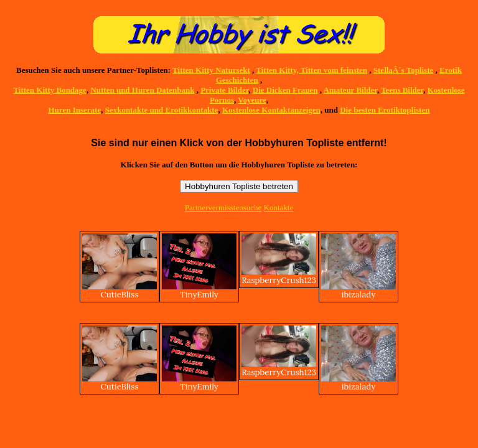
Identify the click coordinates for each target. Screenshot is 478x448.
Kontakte (279, 208)
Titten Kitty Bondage (50, 90)
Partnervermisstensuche (223, 208)
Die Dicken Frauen (285, 90)
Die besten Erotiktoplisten (385, 110)
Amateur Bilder (350, 90)
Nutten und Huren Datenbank (142, 90)
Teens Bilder (402, 90)
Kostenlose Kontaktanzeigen (271, 110)
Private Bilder (224, 90)
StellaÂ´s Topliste (403, 70)
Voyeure (252, 100)
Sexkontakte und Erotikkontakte (162, 110)
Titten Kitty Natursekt (211, 70)
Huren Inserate (75, 110)
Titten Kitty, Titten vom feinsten (312, 70)
